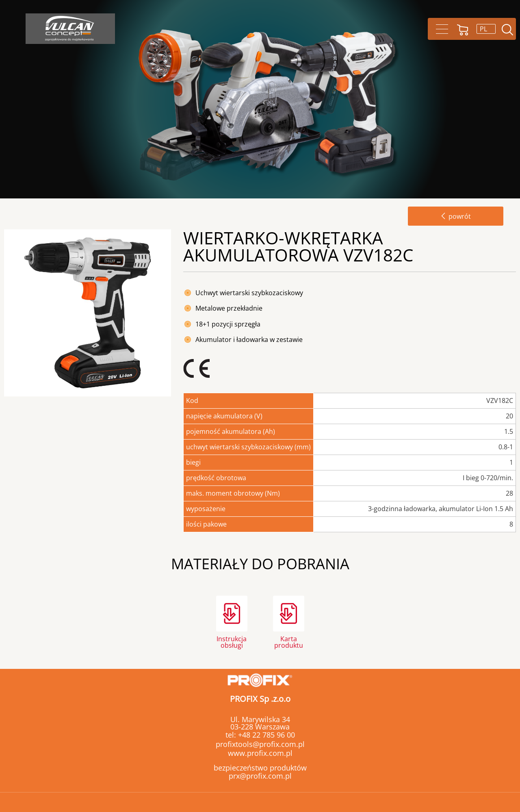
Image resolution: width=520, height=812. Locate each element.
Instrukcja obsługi (232, 641)
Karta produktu (289, 641)
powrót (456, 216)
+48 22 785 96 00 (265, 735)
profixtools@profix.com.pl (260, 744)
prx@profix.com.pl (260, 776)
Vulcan (70, 29)
